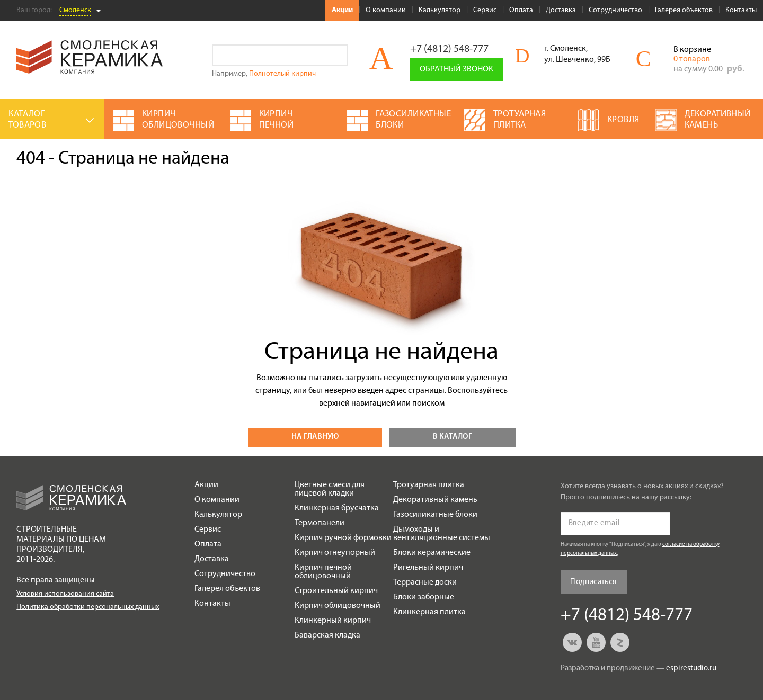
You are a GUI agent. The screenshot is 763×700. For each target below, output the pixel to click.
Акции (342, 10)
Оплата (521, 10)
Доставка (561, 10)
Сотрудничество (615, 10)
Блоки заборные (424, 597)
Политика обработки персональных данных (88, 607)
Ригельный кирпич (428, 568)
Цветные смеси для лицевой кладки (330, 489)
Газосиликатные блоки (435, 515)
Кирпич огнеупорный (335, 553)
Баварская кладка (327, 635)
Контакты (741, 10)
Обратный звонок (456, 69)
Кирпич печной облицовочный (323, 572)
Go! (337, 55)
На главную (315, 437)
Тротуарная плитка (429, 485)
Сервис (485, 10)
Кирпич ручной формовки (343, 538)
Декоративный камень (435, 500)
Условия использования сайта (65, 594)
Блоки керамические (432, 553)
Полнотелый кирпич (282, 74)
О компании (386, 10)
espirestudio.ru (691, 668)
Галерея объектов (684, 10)
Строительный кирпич (336, 591)
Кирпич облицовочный (338, 606)
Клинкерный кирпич (333, 621)
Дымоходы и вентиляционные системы (442, 534)
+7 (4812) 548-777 (449, 49)
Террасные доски (425, 582)
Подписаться (593, 582)
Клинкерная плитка (429, 612)
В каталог (453, 437)
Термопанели (320, 523)
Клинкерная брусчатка (337, 508)
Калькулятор (440, 10)
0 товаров (692, 59)
